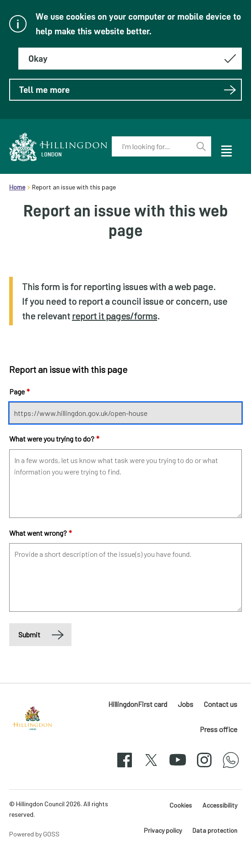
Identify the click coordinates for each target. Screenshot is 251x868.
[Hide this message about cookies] (130, 59)
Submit (29, 634)
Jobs (186, 704)
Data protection (215, 830)
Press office (218, 729)
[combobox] (151, 146)
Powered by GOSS (34, 834)
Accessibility (220, 805)
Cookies (181, 805)
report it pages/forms (115, 316)
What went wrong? (41, 533)
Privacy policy (163, 830)
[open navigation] (226, 150)
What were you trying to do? (54, 439)
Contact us (221, 704)
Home (17, 187)
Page (19, 391)
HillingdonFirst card (138, 704)
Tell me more (128, 90)
